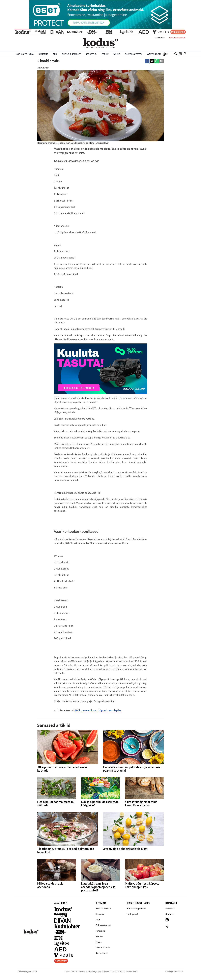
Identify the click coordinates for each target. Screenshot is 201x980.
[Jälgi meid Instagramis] (180, 54)
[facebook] (147, 61)
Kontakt (169, 914)
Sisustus (43, 54)
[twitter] (152, 61)
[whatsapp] (157, 61)
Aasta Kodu (154, 54)
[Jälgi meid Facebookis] (184, 54)
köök (78, 710)
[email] (161, 61)
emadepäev (115, 710)
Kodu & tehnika (25, 54)
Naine (117, 54)
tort (95, 710)
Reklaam (170, 908)
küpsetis (103, 710)
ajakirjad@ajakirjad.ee (100, 972)
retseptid (87, 710)
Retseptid (91, 54)
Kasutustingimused (136, 908)
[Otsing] (176, 54)
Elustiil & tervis (134, 54)
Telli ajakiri (160, 38)
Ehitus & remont (71, 54)
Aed (55, 54)
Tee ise (105, 54)
